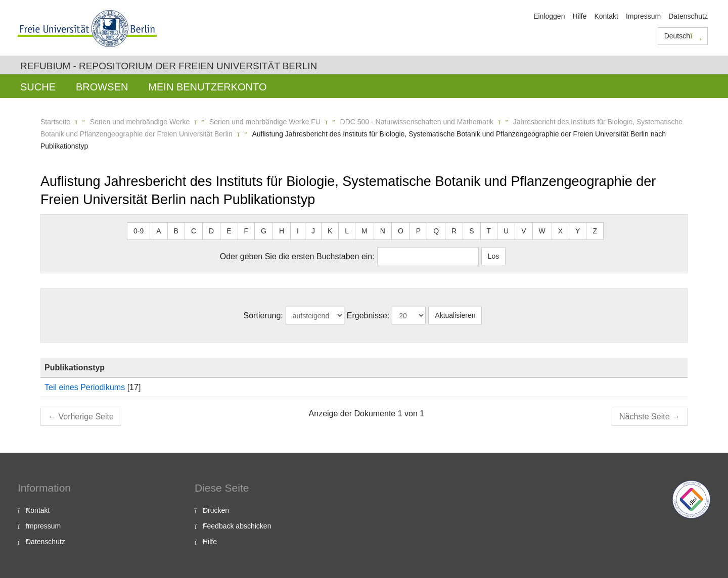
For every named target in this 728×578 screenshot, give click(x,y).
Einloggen (549, 16)
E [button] (229, 231)
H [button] (282, 231)
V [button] (524, 231)
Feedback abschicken (237, 526)
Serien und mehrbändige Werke (140, 122)
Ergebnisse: (368, 316)
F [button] (246, 231)
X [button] (560, 231)
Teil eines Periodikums (85, 387)
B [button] (176, 231)
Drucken (216, 510)
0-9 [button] (139, 231)
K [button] (330, 231)
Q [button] (436, 231)
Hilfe (579, 16)
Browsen (102, 87)
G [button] (264, 231)
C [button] (194, 231)
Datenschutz (688, 16)
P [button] (418, 231)
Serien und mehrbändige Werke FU (265, 122)
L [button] (347, 231)
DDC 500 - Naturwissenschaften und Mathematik (417, 122)
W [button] (542, 231)
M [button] (365, 231)
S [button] (471, 231)
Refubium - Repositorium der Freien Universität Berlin (169, 66)
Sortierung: (263, 316)
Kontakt (606, 16)
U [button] (506, 231)
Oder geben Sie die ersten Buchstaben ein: (297, 256)
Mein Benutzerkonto (207, 87)
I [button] (298, 231)
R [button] (454, 231)
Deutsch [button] (683, 36)
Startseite (55, 122)
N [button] (383, 231)
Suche (38, 87)
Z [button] (595, 231)
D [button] (211, 231)
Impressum (643, 16)
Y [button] (578, 231)
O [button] (401, 231)
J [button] (313, 231)
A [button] (158, 231)
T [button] (489, 231)
